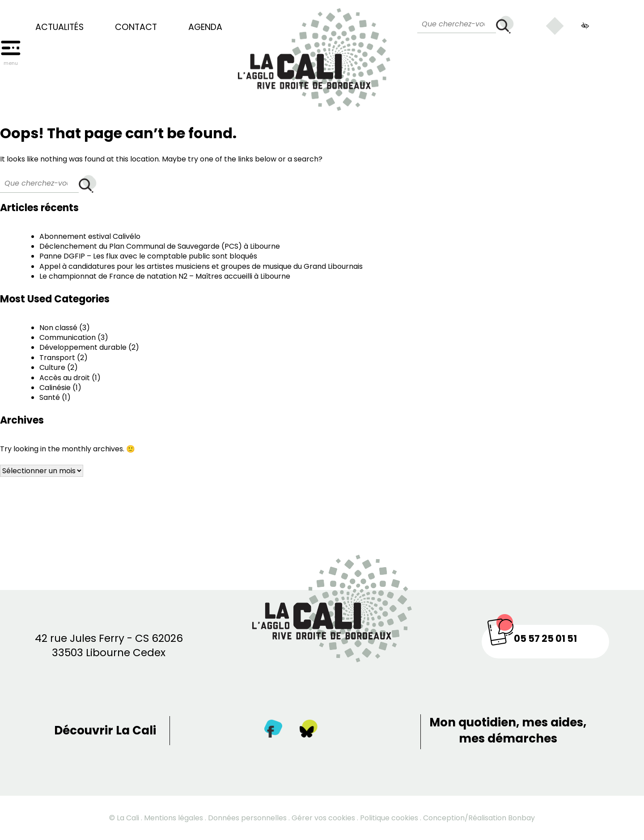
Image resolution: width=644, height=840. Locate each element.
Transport (57, 358)
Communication (68, 337)
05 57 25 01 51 (545, 638)
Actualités (59, 27)
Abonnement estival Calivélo (90, 236)
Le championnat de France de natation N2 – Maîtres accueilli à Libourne (165, 276)
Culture (52, 367)
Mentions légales (174, 818)
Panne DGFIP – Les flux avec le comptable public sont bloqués (148, 256)
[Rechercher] (505, 25)
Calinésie (55, 388)
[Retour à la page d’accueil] (314, 55)
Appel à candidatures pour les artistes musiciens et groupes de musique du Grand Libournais (201, 266)
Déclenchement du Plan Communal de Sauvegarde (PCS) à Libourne (160, 246)
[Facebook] (273, 731)
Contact (136, 27)
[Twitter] (309, 731)
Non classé (58, 328)
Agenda (205, 27)
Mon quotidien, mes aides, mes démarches (508, 730)
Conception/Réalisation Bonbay (479, 818)
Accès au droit (65, 378)
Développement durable (83, 347)
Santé (50, 397)
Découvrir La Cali (105, 730)
